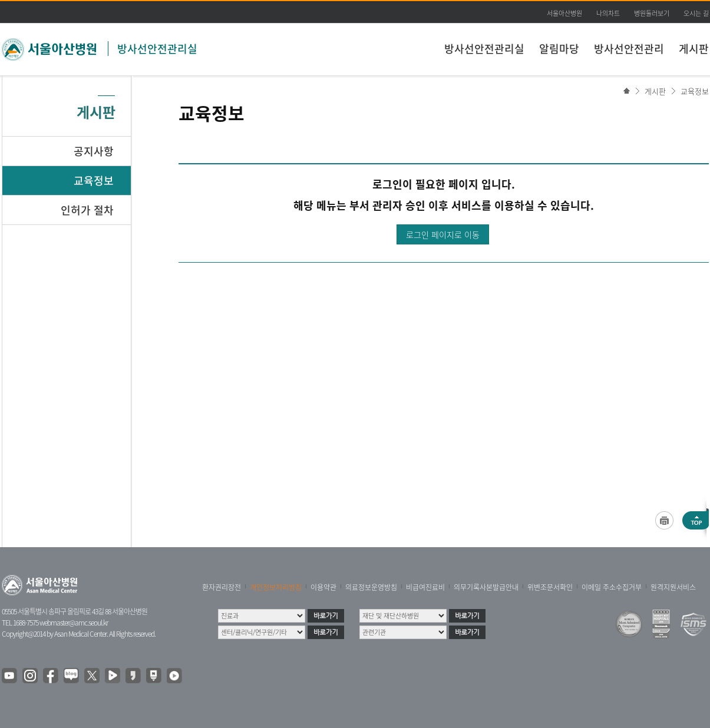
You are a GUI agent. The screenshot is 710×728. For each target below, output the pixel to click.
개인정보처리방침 (276, 587)
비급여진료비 (425, 587)
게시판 (694, 49)
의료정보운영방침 (371, 587)
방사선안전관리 (629, 49)
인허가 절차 (87, 210)
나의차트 (608, 13)
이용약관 (323, 587)
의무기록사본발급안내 (486, 587)
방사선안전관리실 (157, 49)
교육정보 (695, 91)
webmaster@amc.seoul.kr (74, 623)
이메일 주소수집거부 (612, 587)
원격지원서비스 (673, 587)
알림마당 (559, 49)
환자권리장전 (222, 587)
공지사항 (94, 151)
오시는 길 (696, 13)
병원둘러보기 (652, 13)
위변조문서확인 (550, 587)
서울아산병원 (564, 13)
